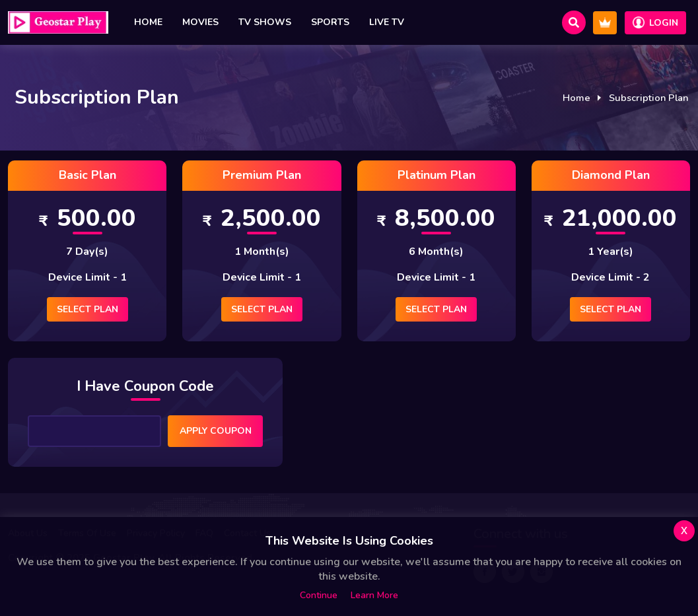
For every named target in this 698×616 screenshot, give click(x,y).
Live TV (387, 22)
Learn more (374, 595)
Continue (319, 595)
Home (148, 22)
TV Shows (265, 22)
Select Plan (87, 309)
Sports (330, 22)
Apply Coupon (216, 431)
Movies (200, 22)
